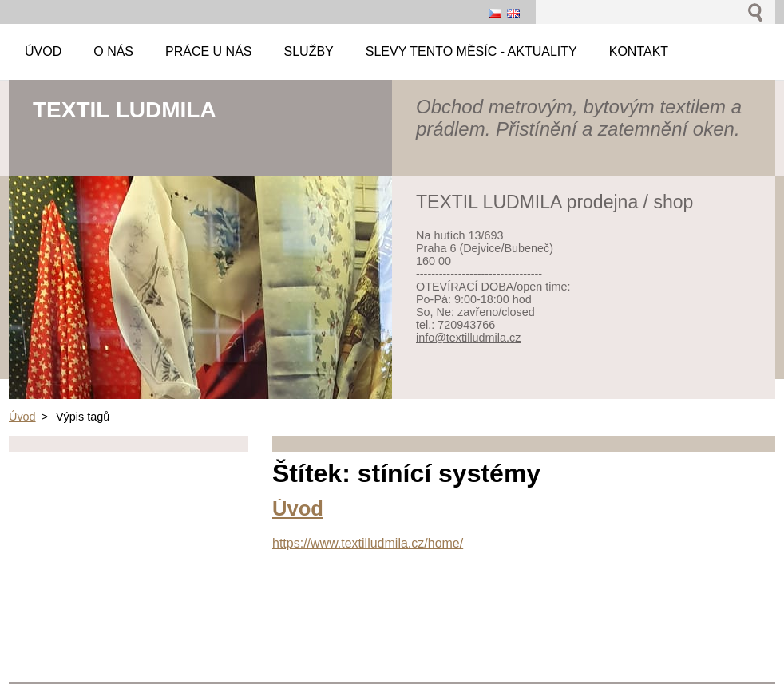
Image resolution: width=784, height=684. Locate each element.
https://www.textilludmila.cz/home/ (368, 543)
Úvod (22, 417)
